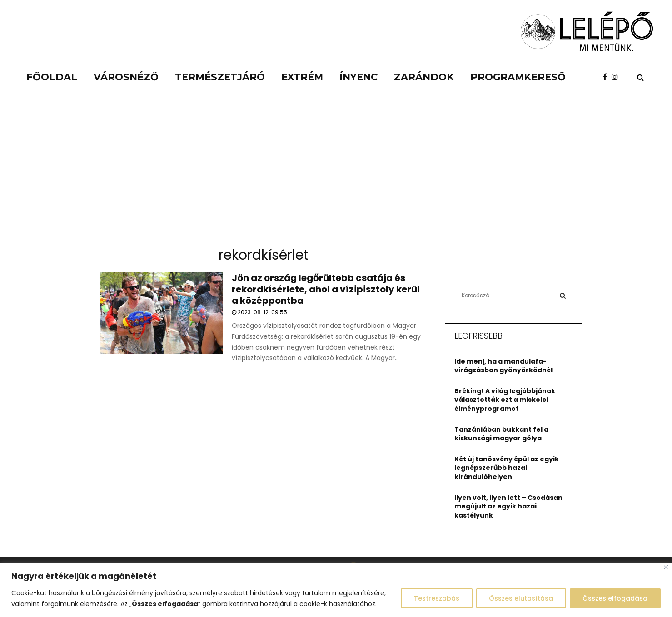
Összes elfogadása (615, 598)
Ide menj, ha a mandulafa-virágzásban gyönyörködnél (503, 366)
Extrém (302, 77)
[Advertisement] (336, 173)
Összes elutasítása (520, 598)
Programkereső (518, 77)
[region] (336, 590)
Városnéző (126, 77)
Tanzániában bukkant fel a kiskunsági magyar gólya (501, 434)
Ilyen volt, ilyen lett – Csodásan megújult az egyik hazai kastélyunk (508, 506)
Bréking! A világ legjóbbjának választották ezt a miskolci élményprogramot (505, 400)
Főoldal (52, 77)
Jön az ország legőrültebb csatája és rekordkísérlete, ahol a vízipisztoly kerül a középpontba (326, 289)
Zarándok (424, 77)
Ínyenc (358, 77)
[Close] (666, 567)
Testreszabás (436, 598)
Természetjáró (220, 77)
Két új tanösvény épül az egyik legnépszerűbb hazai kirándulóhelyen (507, 468)
